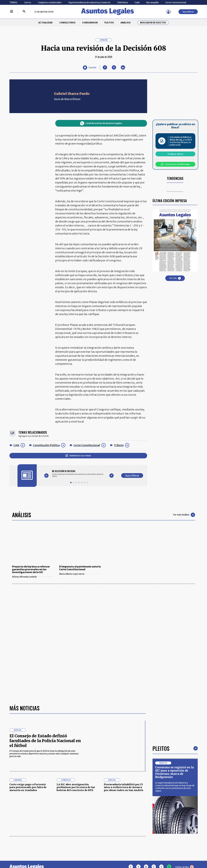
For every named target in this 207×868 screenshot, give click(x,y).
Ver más (175, 278)
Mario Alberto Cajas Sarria (80, 574)
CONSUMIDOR (90, 23)
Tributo (119, 445)
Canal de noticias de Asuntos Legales (101, 123)
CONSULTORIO (67, 23)
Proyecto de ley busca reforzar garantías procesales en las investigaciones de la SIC (31, 569)
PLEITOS (109, 23)
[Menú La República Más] (12, 12)
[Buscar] (24, 12)
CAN (16, 445)
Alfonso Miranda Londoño (33, 577)
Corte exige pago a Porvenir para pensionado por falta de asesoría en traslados (28, 787)
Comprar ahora (175, 154)
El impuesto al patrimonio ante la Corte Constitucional (80, 568)
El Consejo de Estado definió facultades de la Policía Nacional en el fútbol (45, 741)
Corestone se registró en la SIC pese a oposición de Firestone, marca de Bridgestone (174, 772)
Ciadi (137, 2)
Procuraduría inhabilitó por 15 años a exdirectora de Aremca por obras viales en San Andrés (124, 787)
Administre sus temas (78, 456)
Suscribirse (188, 12)
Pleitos (161, 748)
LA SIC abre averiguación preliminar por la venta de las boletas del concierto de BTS (76, 787)
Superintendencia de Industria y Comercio (89, 2)
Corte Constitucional (176, 2)
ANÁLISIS (126, 23)
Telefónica (122, 2)
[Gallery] (79, 474)
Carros (28, 2)
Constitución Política (46, 445)
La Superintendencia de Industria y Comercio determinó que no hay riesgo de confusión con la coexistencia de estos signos (175, 787)
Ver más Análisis (184, 515)
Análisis (22, 515)
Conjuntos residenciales (50, 2)
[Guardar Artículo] (90, 68)
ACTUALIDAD (45, 23)
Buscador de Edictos (153, 23)
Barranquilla (152, 2)
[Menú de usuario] (168, 12)
